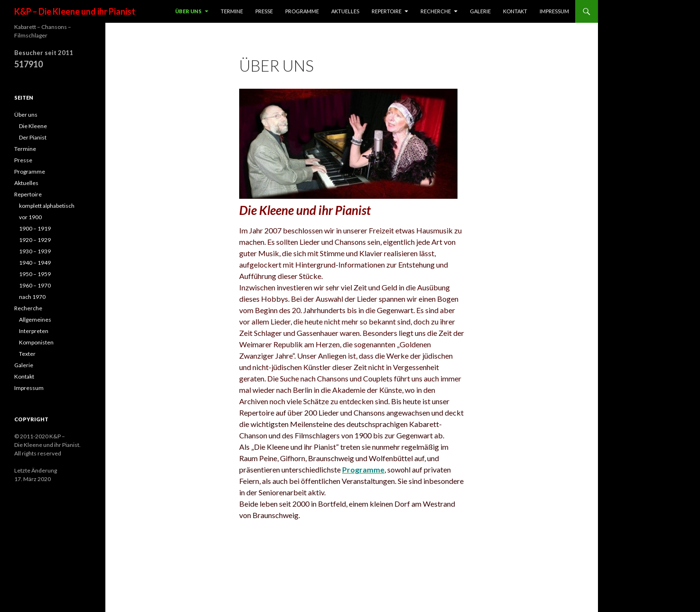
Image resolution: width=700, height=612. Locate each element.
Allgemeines (35, 320)
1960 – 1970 (35, 285)
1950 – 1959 (35, 274)
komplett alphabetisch (47, 206)
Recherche (436, 11)
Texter (27, 354)
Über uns (188, 11)
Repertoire (387, 11)
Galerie (480, 11)
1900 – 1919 (35, 228)
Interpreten (34, 331)
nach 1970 (32, 297)
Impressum (554, 11)
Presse (264, 11)
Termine (232, 11)
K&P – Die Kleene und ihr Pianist (75, 11)
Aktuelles (345, 11)
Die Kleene (33, 126)
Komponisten (36, 342)
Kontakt (515, 11)
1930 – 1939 (35, 251)
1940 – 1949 (35, 263)
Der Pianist (33, 137)
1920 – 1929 (35, 240)
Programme (302, 11)
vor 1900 (30, 217)
